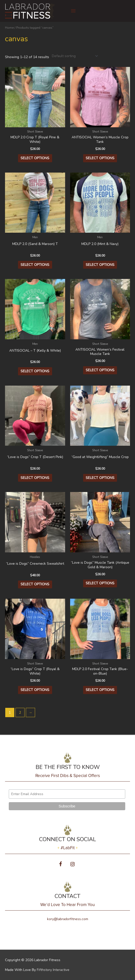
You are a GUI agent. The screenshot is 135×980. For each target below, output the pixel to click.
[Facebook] (61, 864)
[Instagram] (73, 864)
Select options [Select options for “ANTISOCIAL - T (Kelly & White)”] (35, 371)
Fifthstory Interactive (53, 970)
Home (9, 28)
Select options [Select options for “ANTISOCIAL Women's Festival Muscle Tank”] (100, 370)
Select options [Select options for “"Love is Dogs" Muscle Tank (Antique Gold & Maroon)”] (100, 583)
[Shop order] (74, 56)
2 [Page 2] (20, 712)
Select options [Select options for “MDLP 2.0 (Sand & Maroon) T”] (35, 265)
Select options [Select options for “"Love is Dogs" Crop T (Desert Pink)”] (35, 478)
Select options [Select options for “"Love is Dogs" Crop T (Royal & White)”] (35, 690)
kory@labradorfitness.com (68, 919)
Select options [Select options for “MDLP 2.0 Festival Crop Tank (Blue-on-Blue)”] (100, 690)
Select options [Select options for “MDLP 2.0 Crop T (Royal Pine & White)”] (35, 158)
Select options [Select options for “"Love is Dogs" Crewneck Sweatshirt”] (35, 584)
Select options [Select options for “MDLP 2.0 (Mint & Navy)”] (100, 265)
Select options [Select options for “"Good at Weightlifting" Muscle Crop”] (100, 478)
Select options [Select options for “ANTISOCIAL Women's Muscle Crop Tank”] (100, 158)
